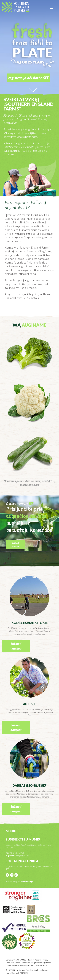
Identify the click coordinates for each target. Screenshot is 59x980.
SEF (16, 7)
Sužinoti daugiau (16, 545)
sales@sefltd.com (22, 855)
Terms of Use (28, 963)
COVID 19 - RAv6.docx (38, 965)
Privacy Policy (34, 960)
